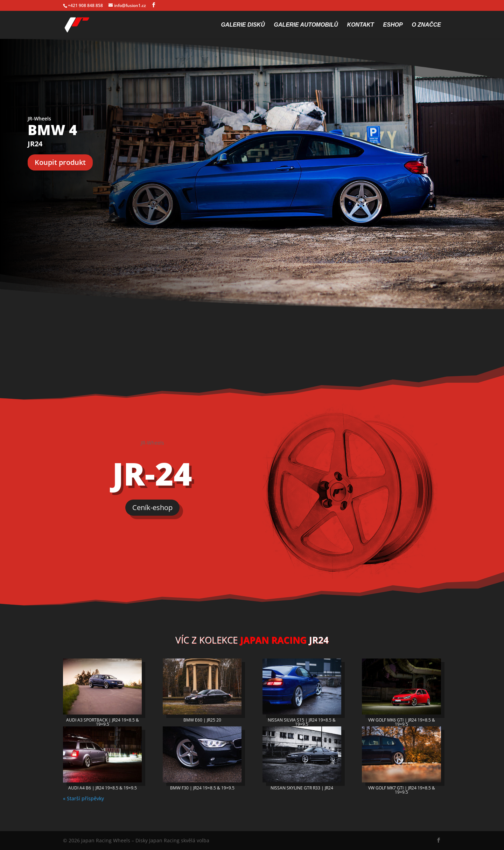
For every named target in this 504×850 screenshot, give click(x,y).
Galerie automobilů (306, 25)
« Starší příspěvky (83, 798)
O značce (426, 25)
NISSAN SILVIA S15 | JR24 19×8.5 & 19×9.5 (302, 722)
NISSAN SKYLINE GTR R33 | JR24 (302, 788)
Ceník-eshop (152, 507)
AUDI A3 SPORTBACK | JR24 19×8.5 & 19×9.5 (103, 722)
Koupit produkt (60, 162)
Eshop (393, 25)
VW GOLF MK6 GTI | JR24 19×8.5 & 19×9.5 (402, 722)
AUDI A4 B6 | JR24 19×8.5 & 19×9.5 (103, 788)
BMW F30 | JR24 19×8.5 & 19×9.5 (202, 788)
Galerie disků (243, 25)
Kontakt (361, 25)
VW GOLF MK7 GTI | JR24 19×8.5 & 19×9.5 (402, 790)
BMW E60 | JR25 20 (202, 720)
